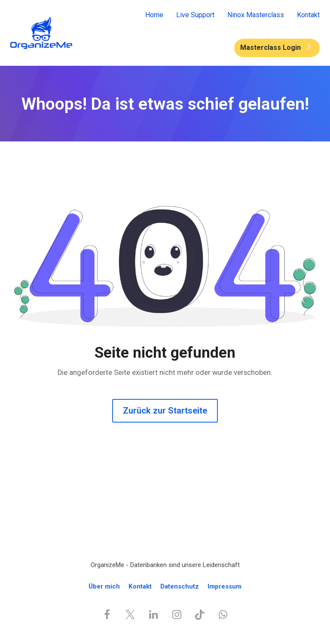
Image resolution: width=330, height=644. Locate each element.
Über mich (104, 586)
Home (154, 15)
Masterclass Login (276, 48)
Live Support (195, 15)
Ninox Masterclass (256, 15)
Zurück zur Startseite (165, 411)
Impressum (225, 586)
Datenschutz (180, 586)
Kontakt (308, 15)
